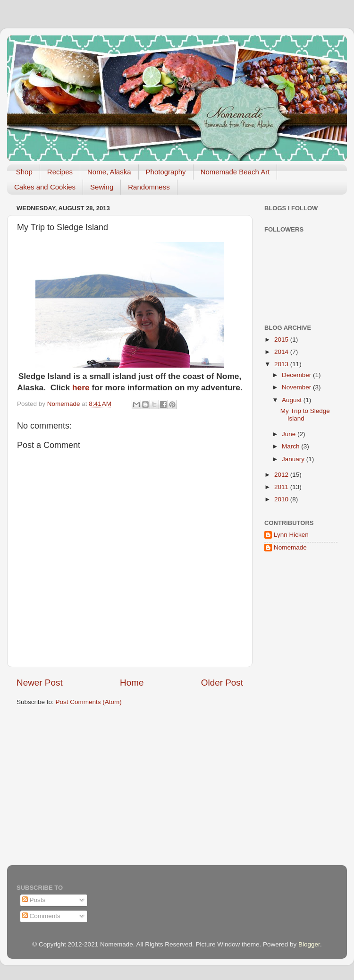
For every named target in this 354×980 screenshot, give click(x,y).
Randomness (149, 187)
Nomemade (290, 547)
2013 (282, 364)
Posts (34, 900)
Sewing (102, 187)
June (290, 434)
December (297, 375)
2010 (282, 499)
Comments (41, 916)
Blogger (309, 944)
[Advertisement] (293, 711)
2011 (282, 487)
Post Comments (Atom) (89, 702)
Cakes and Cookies (45, 187)
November (297, 387)
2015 (282, 340)
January (294, 459)
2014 (282, 352)
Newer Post (40, 683)
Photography (166, 172)
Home (132, 683)
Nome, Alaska (109, 172)
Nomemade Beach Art (235, 172)
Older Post (222, 683)
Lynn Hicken (291, 535)
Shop (24, 172)
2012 (282, 475)
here (81, 387)
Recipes (60, 172)
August (293, 400)
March (291, 446)
